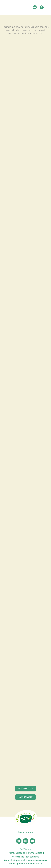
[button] (35, 7)
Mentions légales (17, 853)
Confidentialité (35, 853)
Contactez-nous (26, 832)
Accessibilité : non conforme (26, 857)
